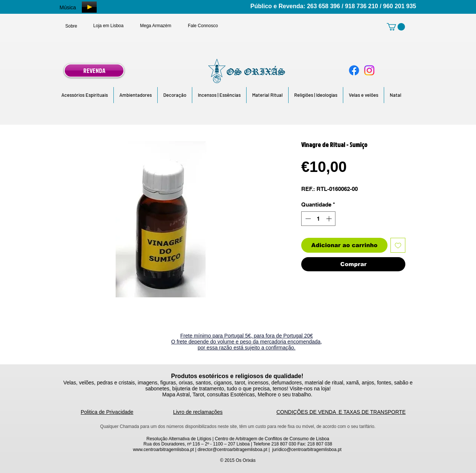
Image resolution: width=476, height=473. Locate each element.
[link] (396, 27)
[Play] (89, 7)
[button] (85, 95)
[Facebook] (354, 70)
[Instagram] (369, 70)
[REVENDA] (94, 71)
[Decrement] (307, 219)
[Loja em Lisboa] (108, 26)
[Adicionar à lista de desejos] (398, 245)
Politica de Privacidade (107, 412)
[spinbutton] (319, 219)
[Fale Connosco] (203, 26)
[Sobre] (71, 26)
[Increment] (330, 219)
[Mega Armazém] (156, 26)
